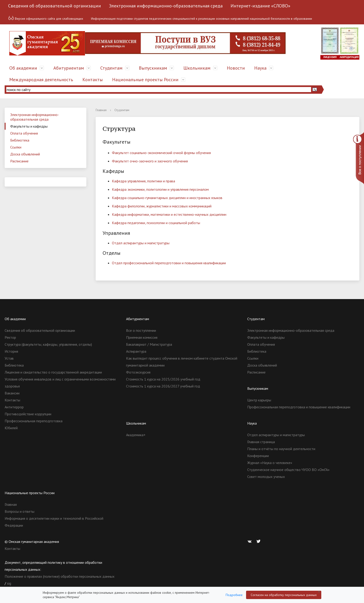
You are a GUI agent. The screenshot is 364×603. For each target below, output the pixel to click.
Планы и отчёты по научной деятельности (281, 449)
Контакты (93, 80)
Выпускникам (153, 68)
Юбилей (11, 428)
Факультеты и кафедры (29, 126)
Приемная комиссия (142, 337)
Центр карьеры (259, 400)
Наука (260, 68)
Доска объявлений (25, 154)
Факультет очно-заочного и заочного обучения (150, 161)
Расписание (19, 161)
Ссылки (16, 147)
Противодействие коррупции (28, 414)
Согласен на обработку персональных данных (284, 595)
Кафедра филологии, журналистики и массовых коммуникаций (162, 206)
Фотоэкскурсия (138, 372)
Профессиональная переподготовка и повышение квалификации (299, 407)
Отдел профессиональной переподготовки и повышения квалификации (169, 263)
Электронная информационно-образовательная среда (166, 6)
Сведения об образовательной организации (55, 6)
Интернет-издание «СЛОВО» (260, 6)
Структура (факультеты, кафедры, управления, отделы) (48, 344)
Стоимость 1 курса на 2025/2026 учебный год (163, 379)
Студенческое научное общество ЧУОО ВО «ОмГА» (288, 470)
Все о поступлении (141, 330)
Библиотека (20, 140)
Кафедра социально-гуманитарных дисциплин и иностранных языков (167, 198)
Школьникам (197, 68)
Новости (236, 68)
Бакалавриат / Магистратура (149, 344)
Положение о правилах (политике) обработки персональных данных (60, 576)
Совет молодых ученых (266, 477)
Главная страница (261, 442)
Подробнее (234, 595)
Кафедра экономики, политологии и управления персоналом (160, 189)
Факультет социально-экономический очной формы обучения (161, 153)
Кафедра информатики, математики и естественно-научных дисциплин (169, 214)
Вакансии (12, 393)
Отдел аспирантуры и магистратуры (141, 243)
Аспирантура (136, 351)
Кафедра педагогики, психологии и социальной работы (156, 223)
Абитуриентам (69, 68)
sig (9, 583)
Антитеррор (14, 407)
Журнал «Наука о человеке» (270, 463)
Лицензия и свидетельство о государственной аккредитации (53, 372)
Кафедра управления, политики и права (143, 181)
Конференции (258, 456)
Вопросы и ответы (19, 511)
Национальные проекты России (145, 80)
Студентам (111, 68)
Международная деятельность (41, 80)
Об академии (23, 68)
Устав (9, 358)
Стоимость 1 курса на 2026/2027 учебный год (163, 386)
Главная (101, 110)
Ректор (10, 337)
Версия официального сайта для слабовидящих (46, 18)
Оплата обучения (24, 133)
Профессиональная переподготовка (34, 421)
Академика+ (136, 435)
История (11, 351)
